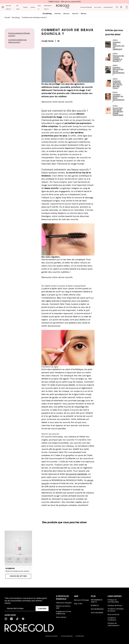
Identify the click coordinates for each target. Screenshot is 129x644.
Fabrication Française (64, 603)
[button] (118, 7)
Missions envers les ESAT (63, 607)
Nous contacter (113, 614)
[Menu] (3, 7)
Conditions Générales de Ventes (116, 610)
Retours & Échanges (82, 600)
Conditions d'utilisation (112, 619)
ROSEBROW (10, 568)
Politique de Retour (115, 605)
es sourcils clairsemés (77, 474)
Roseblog (16, 17)
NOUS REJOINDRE (97, 613)
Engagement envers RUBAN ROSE (64, 612)
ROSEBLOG (95, 605)
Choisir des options (18, 576)
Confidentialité (80, 636)
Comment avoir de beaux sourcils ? (34, 18)
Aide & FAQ (78, 604)
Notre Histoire (61, 617)
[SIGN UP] (42, 609)
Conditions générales (67, 636)
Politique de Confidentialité (113, 601)
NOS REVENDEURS (97, 609)
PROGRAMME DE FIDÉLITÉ (97, 601)
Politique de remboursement (113, 624)
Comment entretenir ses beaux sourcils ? (17, 41)
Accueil (7, 18)
